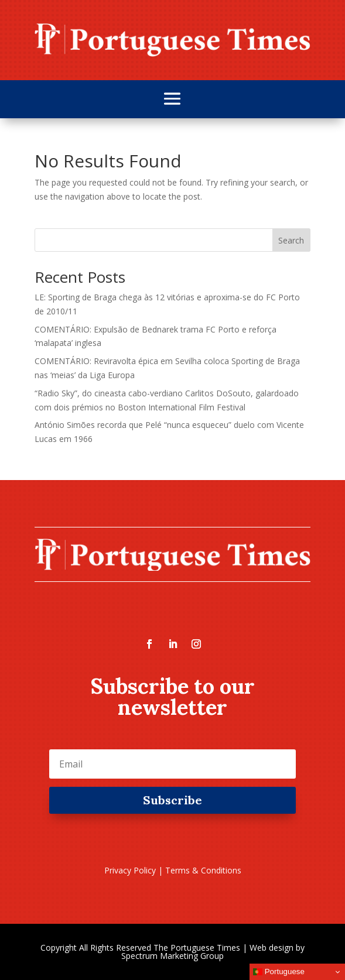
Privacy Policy (130, 870)
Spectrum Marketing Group (172, 956)
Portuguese (279, 972)
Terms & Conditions (203, 870)
